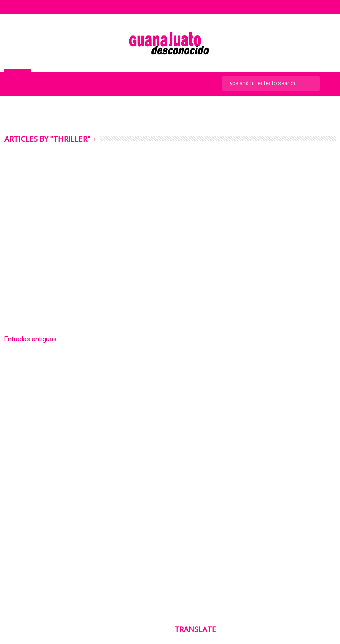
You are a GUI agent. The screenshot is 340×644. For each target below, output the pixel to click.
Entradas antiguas (31, 339)
